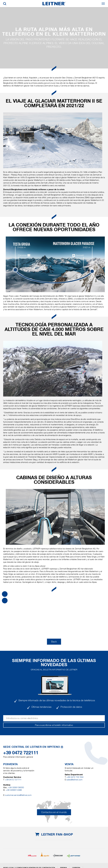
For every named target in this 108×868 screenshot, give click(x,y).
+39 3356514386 (14, 790)
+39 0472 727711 (13, 780)
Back (54, 642)
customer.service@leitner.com (18, 795)
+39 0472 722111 (21, 753)
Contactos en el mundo (54, 812)
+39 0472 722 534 (75, 777)
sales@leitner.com (74, 780)
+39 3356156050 (16, 787)
